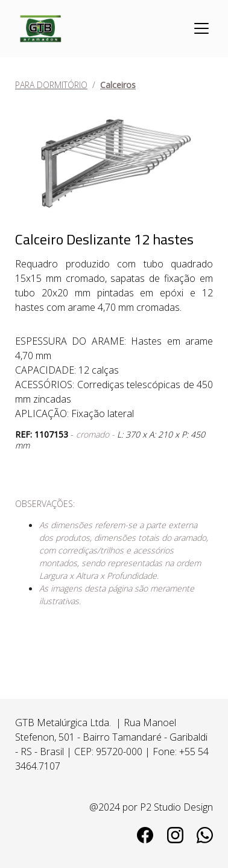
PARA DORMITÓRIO (51, 85)
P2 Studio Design (176, 807)
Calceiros (118, 85)
